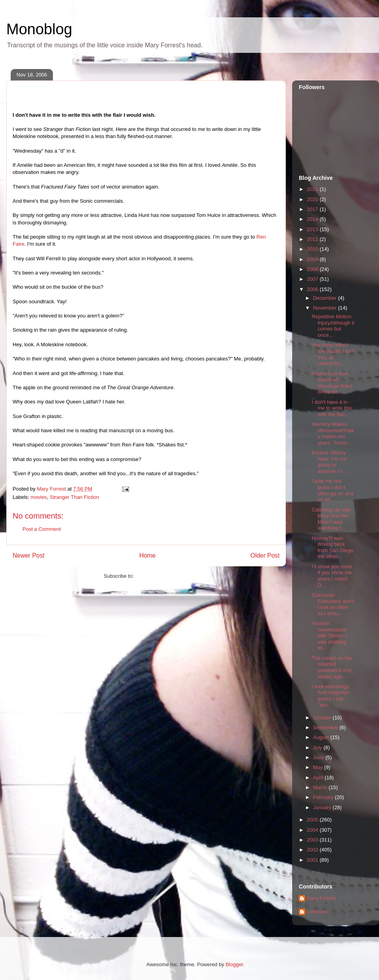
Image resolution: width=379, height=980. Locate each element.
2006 (313, 289)
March (321, 787)
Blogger (234, 964)
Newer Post (29, 555)
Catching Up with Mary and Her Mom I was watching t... (331, 519)
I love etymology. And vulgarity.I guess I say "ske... (331, 696)
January (323, 807)
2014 (313, 219)
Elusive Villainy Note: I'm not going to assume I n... (329, 462)
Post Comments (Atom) (162, 576)
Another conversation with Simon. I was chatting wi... (329, 636)
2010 (313, 249)
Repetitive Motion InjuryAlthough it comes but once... (333, 326)
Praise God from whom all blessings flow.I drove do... (332, 383)
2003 (313, 840)
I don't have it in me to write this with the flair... (332, 408)
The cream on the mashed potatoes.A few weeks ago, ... (332, 667)
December (326, 298)
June (319, 757)
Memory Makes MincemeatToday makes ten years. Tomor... (333, 433)
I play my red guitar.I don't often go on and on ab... (332, 490)
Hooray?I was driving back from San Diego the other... (332, 547)
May (319, 767)
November (326, 308)
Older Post (265, 555)
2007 (313, 279)
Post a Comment (42, 529)
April (319, 777)
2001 (313, 860)
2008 (313, 269)
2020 (313, 199)
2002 (313, 850)
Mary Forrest (321, 898)
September (326, 727)
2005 (313, 820)
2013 (313, 229)
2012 (313, 239)
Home (148, 555)
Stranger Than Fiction (74, 497)
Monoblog (39, 29)
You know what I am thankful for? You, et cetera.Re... (333, 354)
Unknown (317, 912)
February (324, 797)
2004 (313, 830)
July (318, 748)
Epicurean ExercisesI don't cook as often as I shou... (332, 604)
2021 (313, 189)
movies (39, 497)
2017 (313, 209)
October (323, 718)
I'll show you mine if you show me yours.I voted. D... (332, 576)
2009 (313, 259)
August (322, 737)
